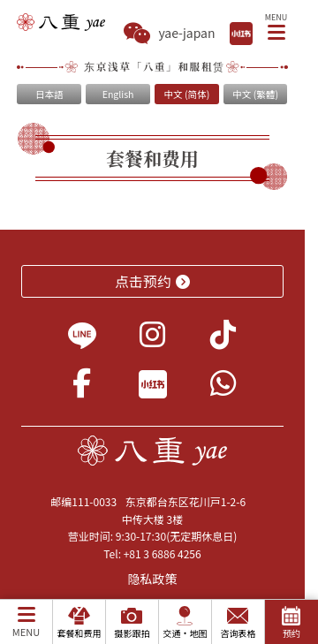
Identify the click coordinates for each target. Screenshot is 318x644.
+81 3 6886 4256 (163, 553)
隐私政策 (153, 579)
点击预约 (152, 281)
